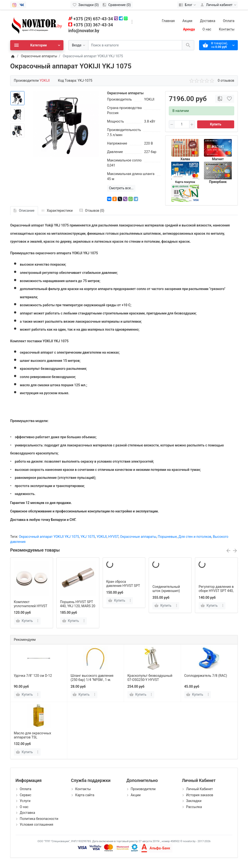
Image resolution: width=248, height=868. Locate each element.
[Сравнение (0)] (117, 5)
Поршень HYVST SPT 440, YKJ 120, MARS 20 (78, 604)
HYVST (113, 537)
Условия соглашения (36, 824)
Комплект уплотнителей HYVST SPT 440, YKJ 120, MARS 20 (31, 608)
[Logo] (37, 25)
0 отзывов (226, 80)
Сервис (25, 795)
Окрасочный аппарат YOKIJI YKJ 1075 (49, 537)
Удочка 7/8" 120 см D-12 (33, 676)
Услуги (25, 801)
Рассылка (194, 807)
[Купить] (25, 695)
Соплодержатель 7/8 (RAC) (206, 676)
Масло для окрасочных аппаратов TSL (32, 735)
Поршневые (167, 537)
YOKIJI (102, 537)
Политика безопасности (39, 819)
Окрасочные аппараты (138, 537)
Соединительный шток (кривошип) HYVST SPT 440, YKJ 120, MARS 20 (168, 593)
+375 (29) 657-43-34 (93, 19)
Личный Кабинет (199, 789)
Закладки (194, 801)
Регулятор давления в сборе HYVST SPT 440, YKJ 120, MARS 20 (216, 591)
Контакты (227, 29)
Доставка (208, 21)
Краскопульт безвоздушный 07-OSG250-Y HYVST (150, 678)
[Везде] (78, 45)
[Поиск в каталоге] (135, 45)
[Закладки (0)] (86, 5)
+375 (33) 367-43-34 (93, 25)
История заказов (200, 795)
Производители (143, 789)
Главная (168, 21)
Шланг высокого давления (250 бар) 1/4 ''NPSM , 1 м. (92, 678)
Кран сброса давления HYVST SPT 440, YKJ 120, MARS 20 (124, 586)
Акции (187, 21)
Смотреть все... (121, 188)
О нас (207, 29)
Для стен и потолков (195, 537)
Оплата (229, 21)
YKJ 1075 (88, 537)
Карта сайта (85, 795)
